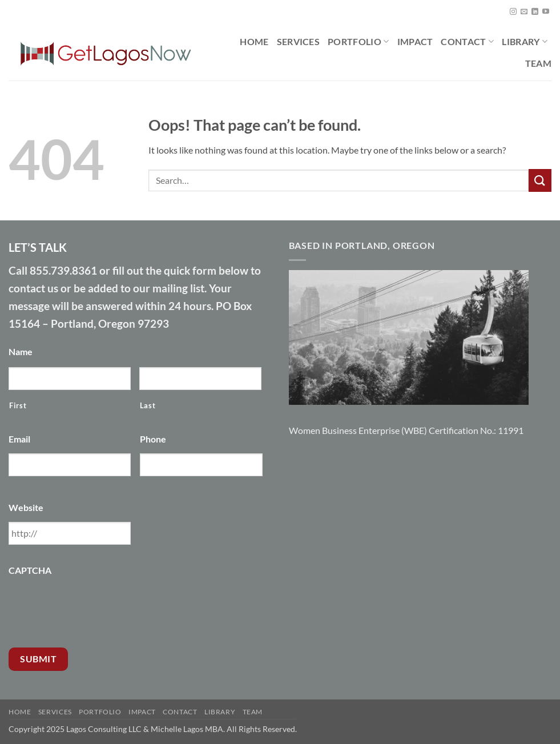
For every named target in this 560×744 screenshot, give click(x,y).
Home (254, 41)
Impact (415, 41)
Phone (153, 439)
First (18, 405)
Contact (467, 42)
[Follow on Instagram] (513, 12)
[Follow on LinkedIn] (535, 12)
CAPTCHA (30, 570)
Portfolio (358, 42)
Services (299, 41)
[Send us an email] (524, 12)
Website (26, 507)
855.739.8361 (63, 270)
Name (21, 351)
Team (538, 63)
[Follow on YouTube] (546, 12)
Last (148, 405)
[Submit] (540, 180)
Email (19, 439)
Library (525, 42)
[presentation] (95, 607)
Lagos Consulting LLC (104, 729)
